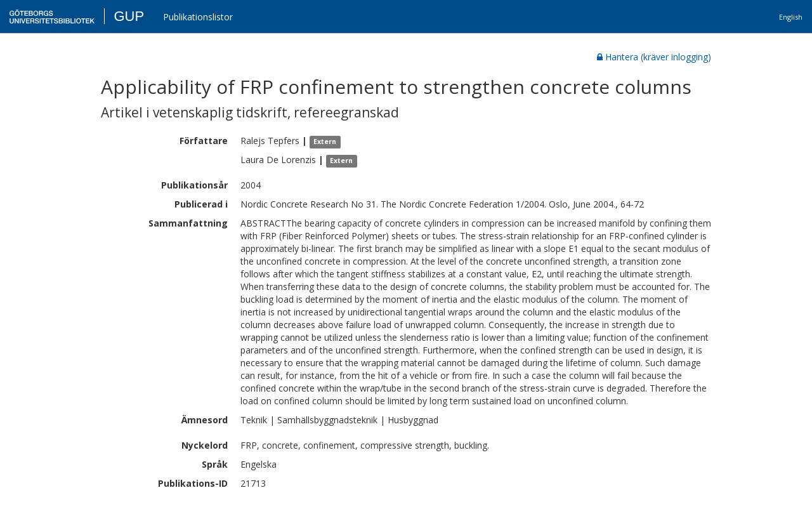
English (791, 17)
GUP (129, 16)
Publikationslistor (198, 17)
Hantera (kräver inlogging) (654, 57)
